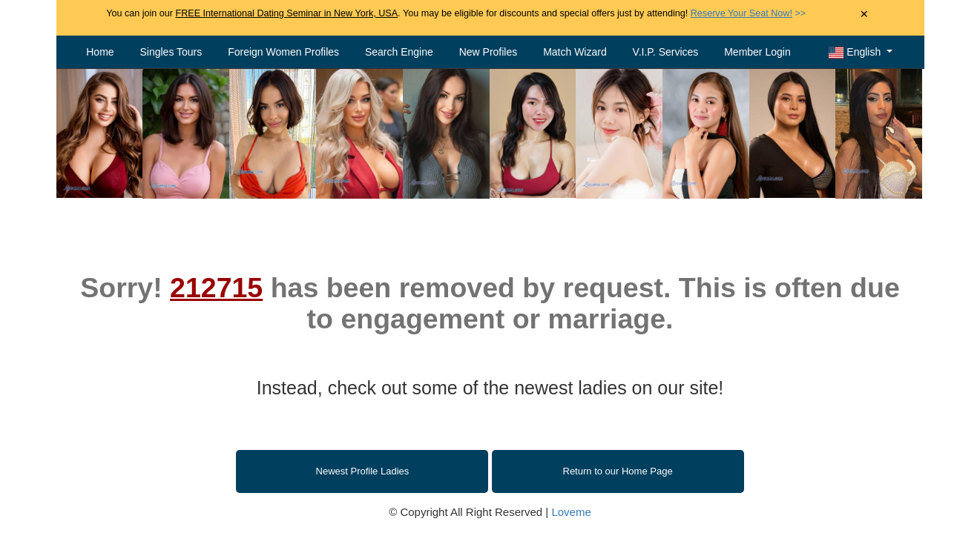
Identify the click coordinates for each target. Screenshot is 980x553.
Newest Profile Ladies (363, 471)
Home (100, 52)
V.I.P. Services (666, 52)
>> (748, 13)
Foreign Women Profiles (283, 52)
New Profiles (489, 52)
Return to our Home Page (618, 471)
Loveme (571, 512)
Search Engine (399, 52)
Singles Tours (171, 52)
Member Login (757, 52)
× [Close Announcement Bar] (864, 14)
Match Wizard (575, 52)
